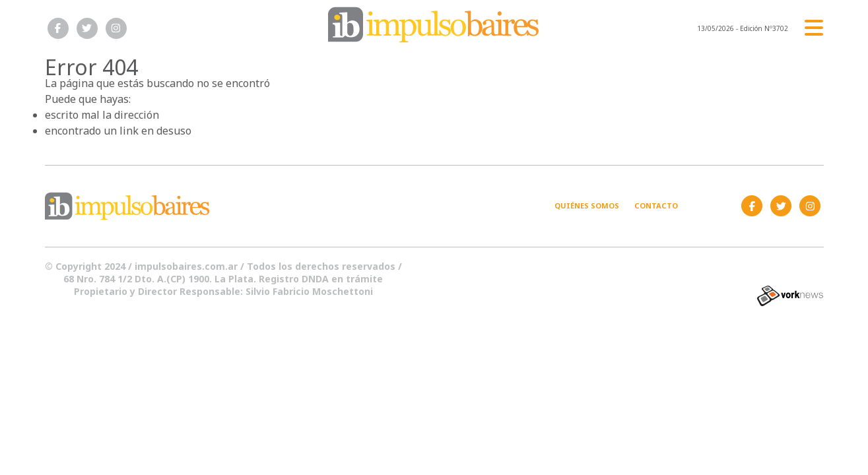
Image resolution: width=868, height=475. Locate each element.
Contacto (656, 206)
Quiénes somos (587, 206)
